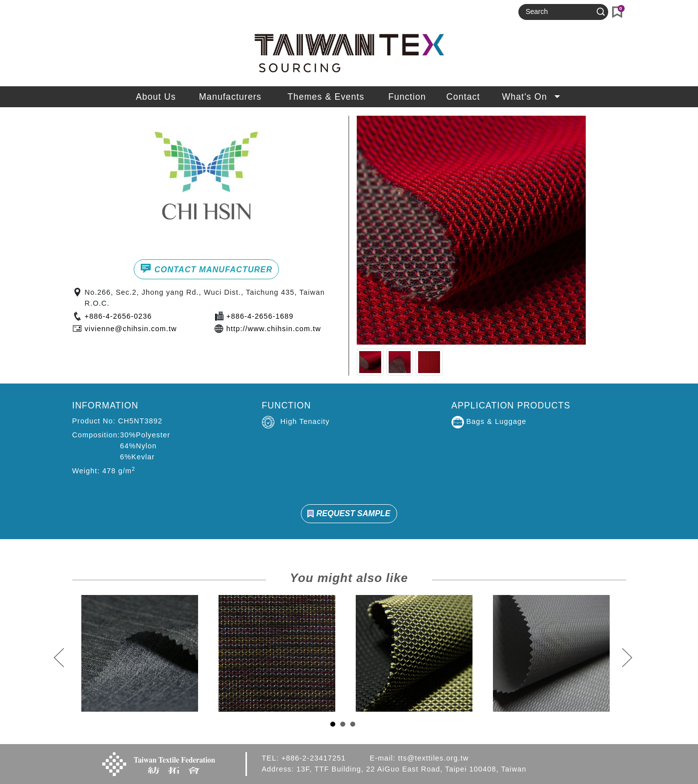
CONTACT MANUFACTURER (206, 268)
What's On (532, 97)
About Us (156, 97)
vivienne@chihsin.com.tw (131, 329)
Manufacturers (230, 97)
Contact (464, 97)
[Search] (559, 12)
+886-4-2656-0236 (118, 316)
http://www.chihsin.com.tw (274, 329)
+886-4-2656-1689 (260, 316)
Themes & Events (326, 97)
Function (407, 97)
